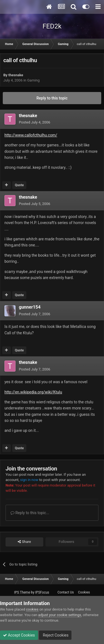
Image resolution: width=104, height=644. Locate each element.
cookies (32, 609)
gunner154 (30, 307)
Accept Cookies (19, 635)
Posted (35, 122)
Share (24, 542)
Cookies (84, 592)
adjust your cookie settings (60, 615)
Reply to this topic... (30, 513)
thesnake (16, 75)
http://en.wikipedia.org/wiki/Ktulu (33, 392)
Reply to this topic (52, 98)
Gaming (33, 80)
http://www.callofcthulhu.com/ (31, 135)
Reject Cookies (55, 635)
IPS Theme (22, 592)
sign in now (29, 480)
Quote (19, 185)
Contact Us (66, 592)
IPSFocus (42, 592)
